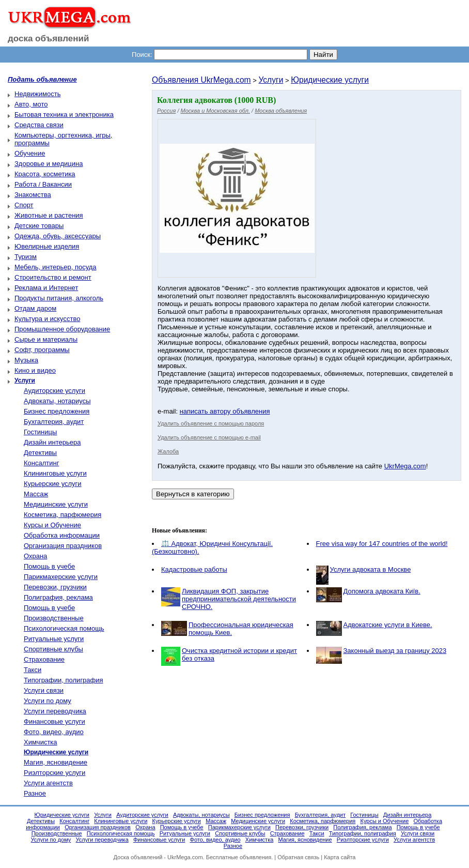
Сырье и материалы (46, 339)
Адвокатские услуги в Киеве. (388, 625)
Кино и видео (35, 370)
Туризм (26, 257)
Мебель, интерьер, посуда (56, 267)
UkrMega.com (405, 466)
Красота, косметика (45, 174)
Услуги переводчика (55, 711)
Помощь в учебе (49, 566)
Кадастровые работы (194, 569)
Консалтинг (41, 463)
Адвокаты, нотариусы (57, 401)
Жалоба (168, 451)
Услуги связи (44, 690)
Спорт (24, 205)
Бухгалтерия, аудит (54, 422)
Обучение (30, 153)
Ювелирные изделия (47, 246)
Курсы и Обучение (52, 525)
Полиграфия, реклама (58, 597)
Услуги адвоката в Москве (371, 569)
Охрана (35, 556)
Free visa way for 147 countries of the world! (382, 544)
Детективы (40, 453)
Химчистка (41, 742)
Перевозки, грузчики (55, 587)
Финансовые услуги (54, 721)
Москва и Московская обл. (215, 111)
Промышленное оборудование (62, 329)
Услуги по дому (48, 701)
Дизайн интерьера (52, 442)
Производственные (54, 618)
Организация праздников (63, 546)
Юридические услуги (330, 80)
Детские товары (39, 226)
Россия (166, 111)
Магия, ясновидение (56, 762)
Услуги (271, 80)
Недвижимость (37, 94)
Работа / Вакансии (43, 184)
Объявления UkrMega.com (201, 80)
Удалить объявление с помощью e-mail (209, 437)
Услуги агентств (48, 783)
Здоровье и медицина (49, 164)
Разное (35, 793)
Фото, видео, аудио (54, 732)
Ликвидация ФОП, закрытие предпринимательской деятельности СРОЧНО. (239, 599)
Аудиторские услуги (54, 391)
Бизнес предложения (57, 411)
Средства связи (39, 125)
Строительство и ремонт (53, 277)
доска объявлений (49, 39)
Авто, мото (31, 104)
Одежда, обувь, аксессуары (58, 236)
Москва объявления (281, 111)
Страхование (44, 659)
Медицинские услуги (56, 504)
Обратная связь (298, 857)
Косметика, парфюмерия (62, 515)
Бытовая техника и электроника (64, 115)
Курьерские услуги (53, 484)
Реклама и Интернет (46, 288)
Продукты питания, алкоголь (59, 298)
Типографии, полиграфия (64, 680)
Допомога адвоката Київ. (382, 591)
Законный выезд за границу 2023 (395, 651)
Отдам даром (35, 308)
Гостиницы (40, 432)
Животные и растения (49, 215)
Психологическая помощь (64, 628)
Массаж (36, 494)
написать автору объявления (225, 411)
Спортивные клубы (53, 649)
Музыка (26, 360)
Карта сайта (340, 857)
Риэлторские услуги (54, 773)
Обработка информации (62, 535)
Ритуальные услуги (54, 639)
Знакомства (33, 195)
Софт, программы (42, 350)
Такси (33, 670)
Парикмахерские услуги (61, 577)
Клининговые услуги (55, 473)
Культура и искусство (47, 319)
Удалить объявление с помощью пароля (211, 423)
